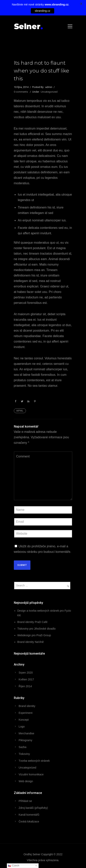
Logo (22, 727)
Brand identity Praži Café (32, 622)
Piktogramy (26, 740)
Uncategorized (49, 92)
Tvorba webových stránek (34, 761)
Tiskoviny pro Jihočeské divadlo (36, 629)
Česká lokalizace (29, 821)
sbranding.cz (42, 11)
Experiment (26, 713)
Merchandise (27, 733)
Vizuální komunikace (31, 774)
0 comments (21, 92)
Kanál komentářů (29, 815)
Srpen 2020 (26, 673)
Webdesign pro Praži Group (34, 635)
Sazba (23, 747)
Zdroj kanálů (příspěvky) (33, 808)
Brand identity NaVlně (31, 642)
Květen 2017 (26, 679)
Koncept (24, 720)
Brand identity (27, 706)
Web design (26, 781)
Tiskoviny (24, 754)
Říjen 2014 (25, 686)
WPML (20, 411)
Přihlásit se (25, 801)
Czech (14, 866)
